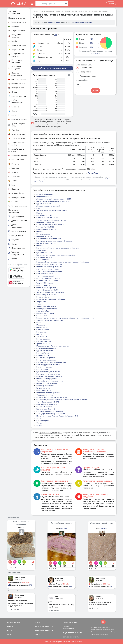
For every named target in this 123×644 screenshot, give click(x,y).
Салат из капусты (44, 390)
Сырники (40, 304)
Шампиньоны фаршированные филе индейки (56, 255)
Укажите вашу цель (84, 65)
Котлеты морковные (45, 194)
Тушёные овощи (43, 344)
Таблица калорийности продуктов (52, 11)
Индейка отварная (44, 197)
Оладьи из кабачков (45, 222)
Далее (95, 91)
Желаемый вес (82, 80)
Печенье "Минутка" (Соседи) (48, 278)
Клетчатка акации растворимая (50, 411)
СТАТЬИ (10, 635)
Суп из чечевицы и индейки (48, 372)
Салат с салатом (43, 285)
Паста (39, 323)
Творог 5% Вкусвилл (45, 283)
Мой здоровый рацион (83, 22)
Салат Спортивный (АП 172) (48, 402)
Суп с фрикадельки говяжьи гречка (51, 220)
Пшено (39, 213)
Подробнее (93, 173)
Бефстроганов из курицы (47, 404)
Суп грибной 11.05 (44, 253)
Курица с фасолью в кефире (48, 374)
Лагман (39, 425)
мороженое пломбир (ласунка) (49, 267)
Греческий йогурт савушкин (98, 11)
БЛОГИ (10, 631)
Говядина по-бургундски (47, 383)
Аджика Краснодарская (46, 348)
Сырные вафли (43, 330)
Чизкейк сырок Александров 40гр (50, 320)
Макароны (41, 325)
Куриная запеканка (44, 341)
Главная (36, 11)
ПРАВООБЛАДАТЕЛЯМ (70, 622)
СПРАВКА (66, 626)
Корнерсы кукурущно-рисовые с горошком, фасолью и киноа (62, 400)
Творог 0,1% (41, 302)
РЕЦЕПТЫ (10, 626)
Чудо (39, 418)
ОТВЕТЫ (38, 635)
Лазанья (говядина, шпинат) (48, 206)
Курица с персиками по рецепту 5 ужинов (54, 241)
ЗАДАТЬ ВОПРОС (68, 633)
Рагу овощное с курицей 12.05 (49, 264)
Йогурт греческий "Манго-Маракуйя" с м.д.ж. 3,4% (57, 416)
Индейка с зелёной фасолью (48, 393)
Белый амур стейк (44, 215)
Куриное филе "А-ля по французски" (52, 362)
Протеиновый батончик (47, 229)
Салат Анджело (43, 260)
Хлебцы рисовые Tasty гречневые (51, 414)
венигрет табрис (43, 311)
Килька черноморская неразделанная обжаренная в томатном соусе (65, 318)
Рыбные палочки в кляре (47, 218)
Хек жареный (42, 337)
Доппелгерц (41, 250)
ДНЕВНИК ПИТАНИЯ (14, 622)
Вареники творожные (46, 313)
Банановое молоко (44, 367)
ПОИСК (37, 622)
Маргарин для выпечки (46, 295)
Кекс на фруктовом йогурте (48, 365)
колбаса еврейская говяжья (48, 269)
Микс (39, 208)
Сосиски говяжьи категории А (49, 376)
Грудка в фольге (43, 388)
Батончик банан (43, 297)
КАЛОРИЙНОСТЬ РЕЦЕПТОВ (44, 631)
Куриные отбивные (45, 351)
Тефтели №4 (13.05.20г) (46, 227)
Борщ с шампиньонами (46, 360)
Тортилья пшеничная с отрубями (50, 292)
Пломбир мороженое (45, 386)
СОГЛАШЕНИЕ (68, 637)
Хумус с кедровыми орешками (49, 271)
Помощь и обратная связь (18, 265)
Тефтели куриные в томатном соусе (51, 211)
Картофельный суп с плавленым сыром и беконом (58, 248)
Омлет (39, 334)
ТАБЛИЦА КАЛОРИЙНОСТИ (44, 626)
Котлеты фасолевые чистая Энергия (52, 397)
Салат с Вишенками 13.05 (47, 290)
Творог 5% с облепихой (46, 306)
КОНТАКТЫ (78, 633)
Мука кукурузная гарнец (47, 309)
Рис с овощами (43, 421)
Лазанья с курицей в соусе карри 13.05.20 (54, 199)
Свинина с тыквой (44, 257)
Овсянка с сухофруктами (47, 379)
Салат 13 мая (42, 316)
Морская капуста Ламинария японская (53, 346)
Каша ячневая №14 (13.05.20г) (49, 239)
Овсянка (40, 232)
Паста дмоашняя (43, 234)
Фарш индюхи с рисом (46, 288)
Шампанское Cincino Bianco (48, 409)
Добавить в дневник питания (52, 68)
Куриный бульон (44, 204)
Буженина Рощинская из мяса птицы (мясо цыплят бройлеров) (63, 262)
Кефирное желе (43, 339)
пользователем (54, 22)
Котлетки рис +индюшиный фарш (51, 299)
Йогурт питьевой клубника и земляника (53, 201)
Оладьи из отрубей (45, 395)
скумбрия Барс (43, 327)
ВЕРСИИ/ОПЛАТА (69, 629)
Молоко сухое (42, 369)
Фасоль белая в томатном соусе (50, 381)
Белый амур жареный (46, 358)
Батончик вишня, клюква (47, 281)
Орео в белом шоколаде (47, 243)
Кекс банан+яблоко (45, 274)
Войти (111, 4)
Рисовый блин (43, 353)
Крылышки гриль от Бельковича (50, 225)
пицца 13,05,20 (43, 355)
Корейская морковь (45, 407)
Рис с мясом (41, 332)
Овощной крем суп (44, 236)
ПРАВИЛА (76, 637)
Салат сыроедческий (45, 276)
